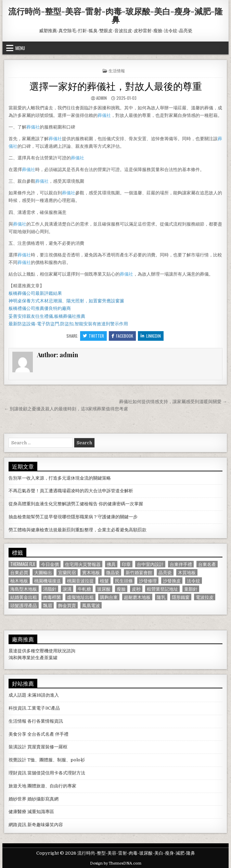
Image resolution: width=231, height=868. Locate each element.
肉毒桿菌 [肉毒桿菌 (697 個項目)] (52, 597)
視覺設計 (17, 760)
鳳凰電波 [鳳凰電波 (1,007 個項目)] (91, 605)
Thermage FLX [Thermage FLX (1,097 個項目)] (23, 564)
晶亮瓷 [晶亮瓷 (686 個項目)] (165, 572)
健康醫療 (17, 812)
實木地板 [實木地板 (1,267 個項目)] (91, 572)
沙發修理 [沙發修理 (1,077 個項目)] (148, 581)
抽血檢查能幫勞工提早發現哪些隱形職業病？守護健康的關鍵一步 (73, 517)
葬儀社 (104, 115)
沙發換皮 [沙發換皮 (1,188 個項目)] (172, 581)
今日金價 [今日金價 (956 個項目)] (50, 564)
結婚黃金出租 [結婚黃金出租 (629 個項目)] (24, 597)
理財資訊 (17, 773)
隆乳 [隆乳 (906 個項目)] (161, 597)
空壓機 (42, 651)
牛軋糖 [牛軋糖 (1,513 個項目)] (84, 589)
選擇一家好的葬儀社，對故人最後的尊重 (116, 86)
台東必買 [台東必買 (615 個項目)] (19, 572)
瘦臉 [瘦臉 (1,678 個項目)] (121, 589)
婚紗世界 (17, 799)
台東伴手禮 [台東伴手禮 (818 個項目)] (181, 564)
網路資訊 (17, 825)
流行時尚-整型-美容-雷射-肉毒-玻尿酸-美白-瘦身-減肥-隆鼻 (115, 15)
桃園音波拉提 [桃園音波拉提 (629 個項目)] (80, 581)
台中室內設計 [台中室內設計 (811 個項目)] (150, 564)
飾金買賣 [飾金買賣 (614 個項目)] (67, 605)
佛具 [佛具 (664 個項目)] (111, 564)
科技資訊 (17, 708)
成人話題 (17, 695)
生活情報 (117, 70)
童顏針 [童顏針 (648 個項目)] (191, 589)
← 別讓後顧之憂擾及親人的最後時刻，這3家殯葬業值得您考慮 (66, 409)
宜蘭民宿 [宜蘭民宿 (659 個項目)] (67, 572)
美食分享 (17, 734)
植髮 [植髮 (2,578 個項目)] (104, 581)
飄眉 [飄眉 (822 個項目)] (48, 605)
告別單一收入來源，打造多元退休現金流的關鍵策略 (60, 478)
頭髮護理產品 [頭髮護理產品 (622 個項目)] (24, 605)
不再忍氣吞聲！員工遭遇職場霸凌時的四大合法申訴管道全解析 (71, 491)
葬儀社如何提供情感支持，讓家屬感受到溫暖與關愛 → (173, 402)
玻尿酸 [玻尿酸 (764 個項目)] (104, 589)
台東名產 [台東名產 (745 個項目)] (207, 564)
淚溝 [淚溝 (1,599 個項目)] (67, 589)
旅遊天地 (17, 786)
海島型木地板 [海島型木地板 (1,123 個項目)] (24, 589)
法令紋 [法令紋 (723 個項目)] (194, 581)
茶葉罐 (51, 658)
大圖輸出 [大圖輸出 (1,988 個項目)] (43, 572)
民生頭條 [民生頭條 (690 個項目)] (124, 581)
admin (101, 98)
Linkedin (151, 336)
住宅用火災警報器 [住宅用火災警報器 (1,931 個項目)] (83, 564)
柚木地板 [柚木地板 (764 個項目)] (19, 581)
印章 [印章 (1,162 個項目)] (126, 564)
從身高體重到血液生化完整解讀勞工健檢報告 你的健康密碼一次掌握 (76, 504)
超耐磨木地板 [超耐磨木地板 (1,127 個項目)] (137, 597)
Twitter (93, 336)
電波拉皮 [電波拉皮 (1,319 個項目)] (205, 597)
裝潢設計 (17, 747)
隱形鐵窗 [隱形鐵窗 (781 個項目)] (181, 597)
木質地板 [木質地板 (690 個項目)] (187, 572)
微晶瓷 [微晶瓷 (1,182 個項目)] (113, 572)
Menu (20, 48)
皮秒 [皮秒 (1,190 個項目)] (136, 589)
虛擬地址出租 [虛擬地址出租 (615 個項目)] (80, 597)
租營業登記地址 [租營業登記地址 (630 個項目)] (162, 589)
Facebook (122, 336)
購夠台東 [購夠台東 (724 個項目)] (109, 597)
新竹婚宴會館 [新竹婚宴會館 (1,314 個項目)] (139, 572)
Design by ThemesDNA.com (116, 863)
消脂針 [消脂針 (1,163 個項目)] (50, 589)
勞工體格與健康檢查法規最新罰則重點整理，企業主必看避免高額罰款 (78, 530)
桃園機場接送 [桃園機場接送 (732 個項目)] (48, 581)
